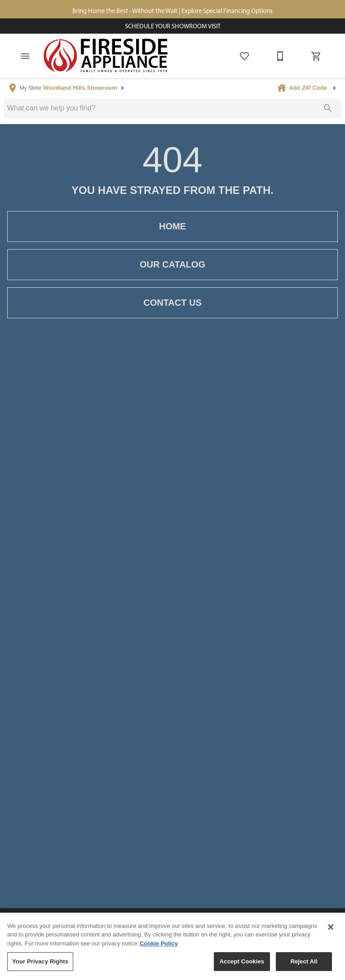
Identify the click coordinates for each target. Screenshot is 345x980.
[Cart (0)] (316, 56)
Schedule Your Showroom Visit (173, 26)
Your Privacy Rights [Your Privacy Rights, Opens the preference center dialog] (40, 965)
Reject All (304, 965)
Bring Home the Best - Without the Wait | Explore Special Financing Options (172, 11)
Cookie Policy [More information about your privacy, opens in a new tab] (159, 946)
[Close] (331, 930)
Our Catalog (172, 265)
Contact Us (172, 303)
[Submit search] (328, 108)
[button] (25, 56)
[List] (244, 56)
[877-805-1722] (280, 56)
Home (172, 226)
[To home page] (106, 56)
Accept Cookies (242, 965)
